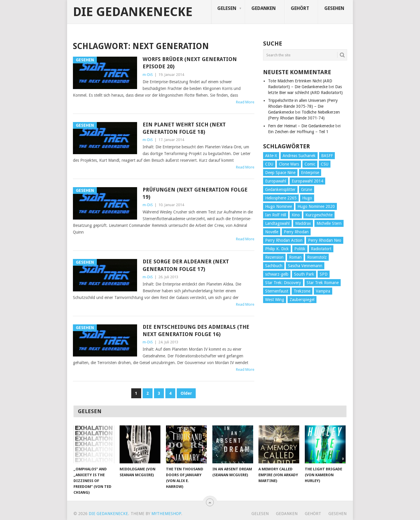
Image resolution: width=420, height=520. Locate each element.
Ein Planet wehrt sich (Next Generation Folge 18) (184, 128)
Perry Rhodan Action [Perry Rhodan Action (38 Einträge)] (284, 240)
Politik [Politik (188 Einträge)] (300, 249)
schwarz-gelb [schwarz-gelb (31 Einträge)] (277, 274)
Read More (245, 102)
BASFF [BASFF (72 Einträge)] (327, 156)
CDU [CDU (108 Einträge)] (269, 164)
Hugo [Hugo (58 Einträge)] (307, 198)
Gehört (300, 8)
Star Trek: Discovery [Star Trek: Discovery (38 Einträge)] (283, 283)
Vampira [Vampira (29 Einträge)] (323, 291)
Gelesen (227, 8)
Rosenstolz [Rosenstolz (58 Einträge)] (317, 257)
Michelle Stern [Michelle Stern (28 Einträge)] (329, 223)
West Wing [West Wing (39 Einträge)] (275, 300)
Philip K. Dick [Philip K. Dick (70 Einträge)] (277, 249)
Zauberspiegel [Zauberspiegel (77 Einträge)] (302, 300)
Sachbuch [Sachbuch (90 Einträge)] (274, 266)
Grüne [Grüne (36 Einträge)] (307, 189)
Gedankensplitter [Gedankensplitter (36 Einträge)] (280, 189)
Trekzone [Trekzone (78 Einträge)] (302, 291)
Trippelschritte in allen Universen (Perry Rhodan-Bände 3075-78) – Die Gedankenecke (303, 106)
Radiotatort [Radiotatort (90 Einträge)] (321, 249)
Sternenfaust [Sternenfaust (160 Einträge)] (277, 291)
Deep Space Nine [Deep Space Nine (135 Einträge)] (280, 173)
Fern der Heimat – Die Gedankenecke (301, 126)
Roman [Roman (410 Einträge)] (295, 257)
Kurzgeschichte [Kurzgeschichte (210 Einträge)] (319, 215)
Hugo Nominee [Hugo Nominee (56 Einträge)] (279, 206)
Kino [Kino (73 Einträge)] (296, 215)
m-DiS (148, 75)
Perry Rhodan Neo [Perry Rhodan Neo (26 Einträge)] (325, 240)
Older (186, 393)
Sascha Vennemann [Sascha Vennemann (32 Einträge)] (305, 266)
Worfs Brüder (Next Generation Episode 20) (190, 63)
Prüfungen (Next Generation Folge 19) (195, 193)
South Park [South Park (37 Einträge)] (304, 274)
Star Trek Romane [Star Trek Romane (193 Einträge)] (323, 283)
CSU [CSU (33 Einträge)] (325, 164)
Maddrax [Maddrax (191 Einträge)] (303, 223)
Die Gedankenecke (133, 12)
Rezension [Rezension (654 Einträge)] (274, 257)
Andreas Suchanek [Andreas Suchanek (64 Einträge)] (299, 156)
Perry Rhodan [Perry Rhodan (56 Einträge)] (296, 232)
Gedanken (264, 8)
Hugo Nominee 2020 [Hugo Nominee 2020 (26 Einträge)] (316, 206)
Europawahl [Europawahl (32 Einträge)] (276, 181)
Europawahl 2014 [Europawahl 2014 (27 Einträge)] (307, 181)
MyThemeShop (166, 514)
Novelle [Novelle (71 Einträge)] (272, 232)
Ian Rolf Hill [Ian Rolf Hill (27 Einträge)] (276, 215)
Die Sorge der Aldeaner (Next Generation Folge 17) (186, 265)
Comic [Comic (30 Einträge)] (310, 164)
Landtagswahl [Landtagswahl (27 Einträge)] (277, 223)
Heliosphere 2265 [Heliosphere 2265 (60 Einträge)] (281, 198)
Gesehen (334, 8)
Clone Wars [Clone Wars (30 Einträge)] (289, 164)
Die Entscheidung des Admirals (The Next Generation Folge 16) (196, 331)
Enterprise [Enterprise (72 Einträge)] (310, 173)
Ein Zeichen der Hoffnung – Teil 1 (298, 132)
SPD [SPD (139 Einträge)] (324, 274)
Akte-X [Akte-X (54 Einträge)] (271, 156)
